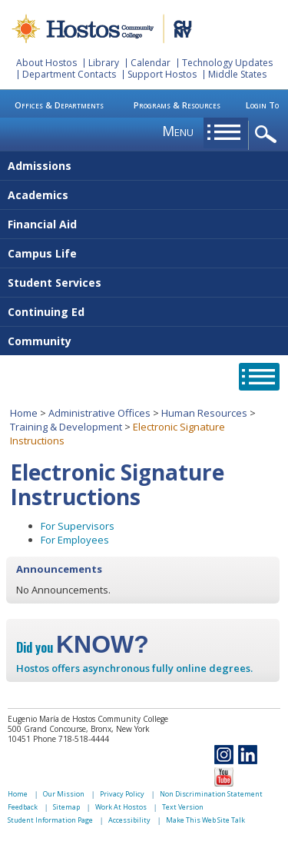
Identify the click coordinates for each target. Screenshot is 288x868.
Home (24, 413)
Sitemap (66, 807)
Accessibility (129, 820)
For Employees (75, 540)
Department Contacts (69, 74)
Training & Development (66, 427)
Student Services (55, 283)
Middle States (237, 74)
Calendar (151, 63)
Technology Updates (227, 63)
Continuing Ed (46, 312)
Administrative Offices (99, 413)
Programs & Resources (177, 105)
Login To (262, 105)
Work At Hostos (121, 807)
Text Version (183, 807)
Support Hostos (162, 74)
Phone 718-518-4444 (71, 739)
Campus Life (42, 253)
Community (40, 341)
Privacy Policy (122, 794)
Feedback (23, 807)
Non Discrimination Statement (211, 794)
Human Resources (204, 413)
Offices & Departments (59, 105)
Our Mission (64, 794)
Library (104, 63)
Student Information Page (50, 820)
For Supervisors (78, 526)
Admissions (40, 166)
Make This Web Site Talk (205, 820)
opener (268, 135)
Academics (38, 195)
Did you (83, 647)
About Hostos (46, 63)
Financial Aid (42, 224)
